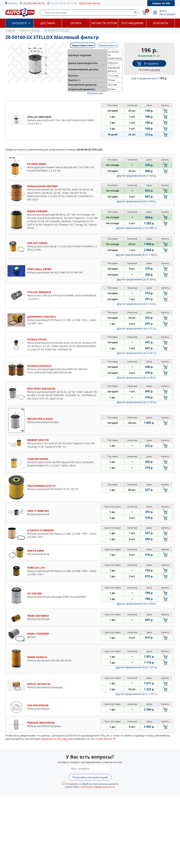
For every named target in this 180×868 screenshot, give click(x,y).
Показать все (95, 93)
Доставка (48, 23)
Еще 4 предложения (149, 78)
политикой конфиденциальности (98, 787)
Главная (10, 30)
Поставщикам (132, 23)
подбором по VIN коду (54, 739)
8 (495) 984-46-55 (34, 3)
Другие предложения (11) (137, 228)
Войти (163, 11)
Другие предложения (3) (137, 255)
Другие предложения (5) (137, 201)
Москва (13, 3)
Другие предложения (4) (137, 304)
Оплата (76, 23)
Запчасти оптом (104, 23)
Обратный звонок (90, 3)
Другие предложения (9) (137, 176)
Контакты (161, 23)
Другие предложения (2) (137, 279)
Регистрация (167, 14)
